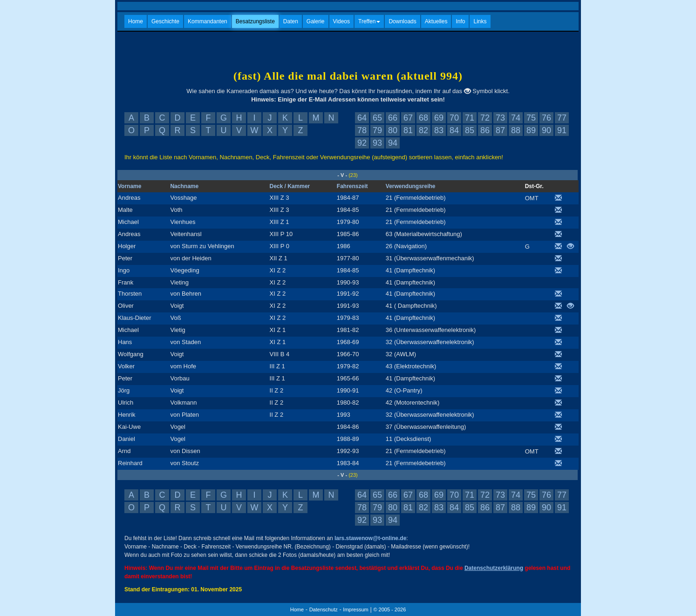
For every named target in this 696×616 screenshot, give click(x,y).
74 (516, 118)
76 (546, 118)
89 (531, 130)
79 (377, 130)
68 (423, 118)
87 (500, 130)
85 (470, 130)
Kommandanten (208, 21)
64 (362, 118)
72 (485, 118)
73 (500, 118)
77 (562, 118)
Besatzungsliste (255, 21)
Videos (341, 21)
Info (460, 21)
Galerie (316, 21)
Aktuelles (436, 21)
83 (439, 130)
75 (531, 118)
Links (480, 21)
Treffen (369, 21)
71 (470, 118)
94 (393, 143)
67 (408, 118)
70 (454, 118)
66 (393, 118)
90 (546, 130)
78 (362, 130)
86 (485, 130)
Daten (291, 21)
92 (362, 143)
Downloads (402, 21)
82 (423, 130)
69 (439, 118)
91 (562, 130)
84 (454, 130)
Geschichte (165, 21)
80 (393, 130)
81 (408, 130)
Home (136, 21)
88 (516, 130)
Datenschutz (324, 609)
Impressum (355, 609)
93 (377, 143)
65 (377, 118)
